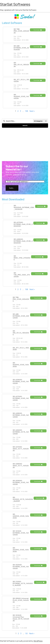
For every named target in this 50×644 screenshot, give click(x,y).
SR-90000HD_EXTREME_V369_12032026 (24, 207)
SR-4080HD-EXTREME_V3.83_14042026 (21, 415)
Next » (32, 111)
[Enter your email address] (25, 182)
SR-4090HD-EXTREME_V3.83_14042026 (21, 381)
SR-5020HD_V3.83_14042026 (21, 96)
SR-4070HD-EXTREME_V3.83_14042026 (21, 398)
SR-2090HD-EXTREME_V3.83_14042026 (21, 482)
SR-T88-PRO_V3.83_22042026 (21, 31)
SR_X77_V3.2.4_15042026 (21, 80)
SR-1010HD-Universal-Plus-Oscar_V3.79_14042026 (21, 618)
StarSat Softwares (15, 4)
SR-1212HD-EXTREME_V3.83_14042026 (21, 533)
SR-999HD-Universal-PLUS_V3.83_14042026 (21, 600)
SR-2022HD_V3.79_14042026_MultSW (23, 499)
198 (27, 111)
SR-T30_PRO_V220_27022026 (22, 275)
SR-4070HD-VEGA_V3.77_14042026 (21, 449)
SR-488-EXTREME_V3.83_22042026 (21, 48)
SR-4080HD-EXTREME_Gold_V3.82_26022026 (23, 241)
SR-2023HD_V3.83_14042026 (21, 550)
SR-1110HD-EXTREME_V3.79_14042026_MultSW (23, 583)
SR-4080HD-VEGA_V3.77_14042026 (21, 466)
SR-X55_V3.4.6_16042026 (21, 65)
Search (25, 126)
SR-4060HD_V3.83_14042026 (21, 516)
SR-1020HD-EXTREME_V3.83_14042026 (21, 567)
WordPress (38, 641)
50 (27, 633)
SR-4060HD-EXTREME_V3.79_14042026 (21, 432)
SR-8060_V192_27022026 (22, 258)
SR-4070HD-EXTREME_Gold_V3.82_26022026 (23, 224)
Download (38, 30)
